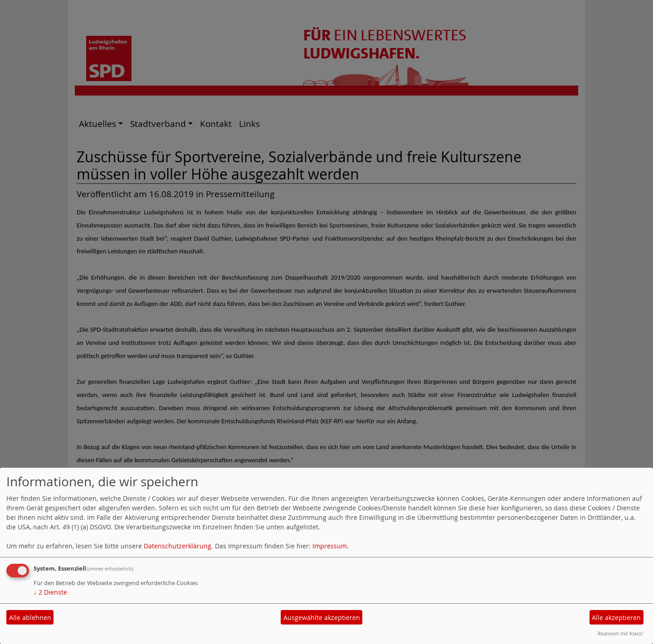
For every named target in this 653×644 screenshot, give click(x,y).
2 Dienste (50, 592)
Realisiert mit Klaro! (620, 633)
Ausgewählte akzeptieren (322, 617)
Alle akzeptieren (616, 617)
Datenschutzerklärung (178, 546)
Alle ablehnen (30, 617)
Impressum (330, 546)
